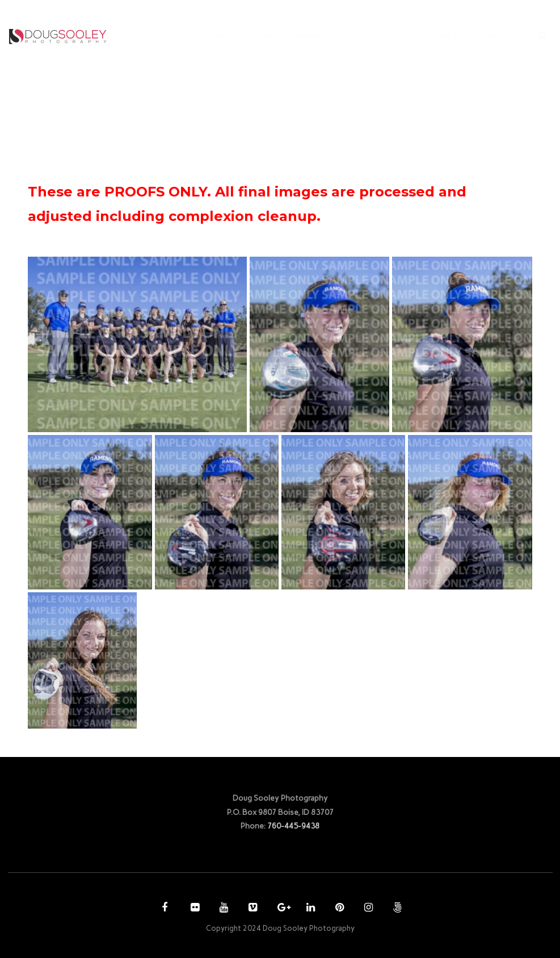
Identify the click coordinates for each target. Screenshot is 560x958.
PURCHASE (369, 36)
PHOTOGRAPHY (290, 36)
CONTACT (495, 36)
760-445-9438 (293, 826)
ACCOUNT (431, 36)
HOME (228, 36)
